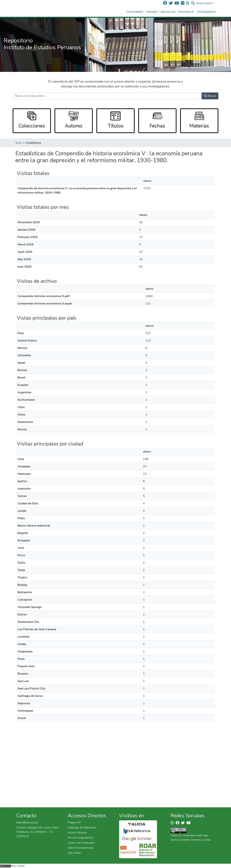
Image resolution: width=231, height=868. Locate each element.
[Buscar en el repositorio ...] (107, 96)
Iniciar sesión (204, 3)
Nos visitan (18, 866)
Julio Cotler (74, 853)
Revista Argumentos (81, 838)
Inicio (19, 143)
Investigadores (206, 12)
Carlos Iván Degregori (81, 843)
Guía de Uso (168, 12)
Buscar (210, 96)
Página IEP (75, 822)
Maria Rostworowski (81, 848)
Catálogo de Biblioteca (82, 828)
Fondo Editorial (77, 833)
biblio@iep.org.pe (27, 822)
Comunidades (135, 12)
